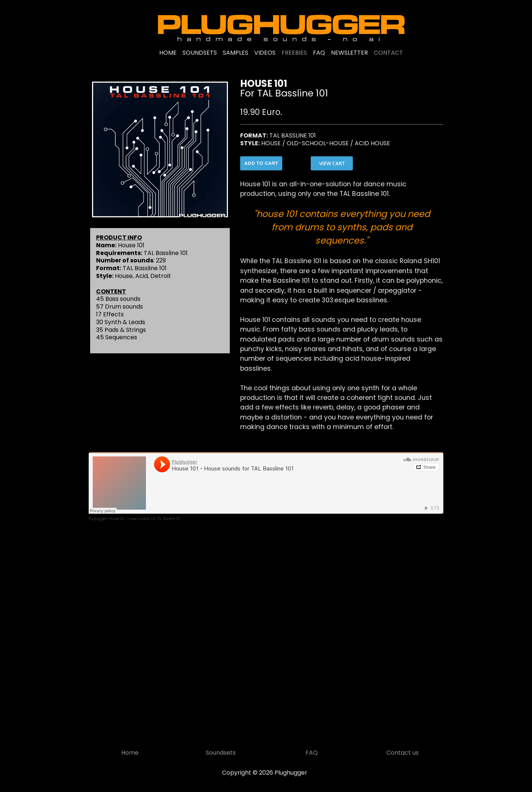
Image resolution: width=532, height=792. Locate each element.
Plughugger (98, 519)
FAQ (319, 53)
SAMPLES (236, 53)
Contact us (403, 753)
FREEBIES (294, 53)
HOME (168, 53)
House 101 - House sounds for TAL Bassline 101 (144, 519)
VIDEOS (265, 53)
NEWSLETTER (349, 53)
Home (130, 753)
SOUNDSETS (200, 53)
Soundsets (221, 753)
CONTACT (388, 53)
